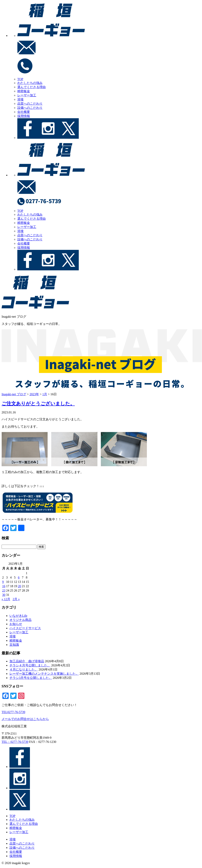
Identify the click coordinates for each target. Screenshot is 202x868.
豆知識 (14, 645)
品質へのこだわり (30, 104)
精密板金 (24, 91)
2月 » (16, 599)
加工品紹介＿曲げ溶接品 (27, 661)
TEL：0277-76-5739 (15, 742)
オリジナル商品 (20, 620)
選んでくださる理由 (32, 87)
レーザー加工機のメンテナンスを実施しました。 (44, 674)
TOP (20, 79)
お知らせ (16, 624)
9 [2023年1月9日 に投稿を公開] (3, 582)
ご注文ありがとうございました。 (38, 404)
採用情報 (24, 116)
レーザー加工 (27, 95)
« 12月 (6, 599)
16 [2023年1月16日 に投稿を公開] (4, 586)
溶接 (20, 99)
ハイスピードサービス (25, 628)
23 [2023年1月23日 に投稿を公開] (4, 590)
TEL (13, 712)
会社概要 (24, 112)
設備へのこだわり (30, 108)
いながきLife (18, 616)
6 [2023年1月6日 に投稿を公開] (19, 577)
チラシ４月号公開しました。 (30, 665)
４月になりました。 (24, 669)
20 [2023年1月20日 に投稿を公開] (19, 586)
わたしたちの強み (30, 83)
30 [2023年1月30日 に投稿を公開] (4, 595)
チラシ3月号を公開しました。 (31, 678)
